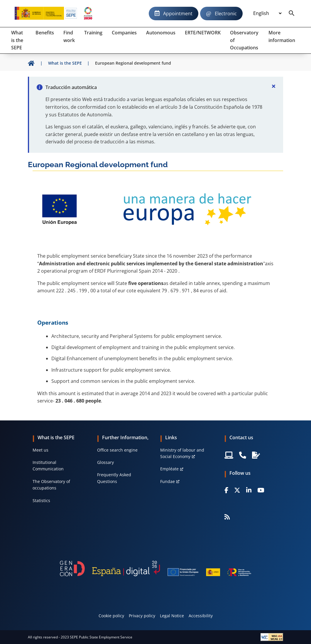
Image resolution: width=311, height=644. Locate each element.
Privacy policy (142, 616)
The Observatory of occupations (51, 485)
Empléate (169, 469)
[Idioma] (267, 14)
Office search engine (117, 450)
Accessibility (201, 616)
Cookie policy (111, 616)
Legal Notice (172, 616)
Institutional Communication (48, 466)
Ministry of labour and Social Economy (182, 453)
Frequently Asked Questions (114, 478)
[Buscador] (292, 14)
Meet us (40, 450)
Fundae (168, 481)
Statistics (41, 500)
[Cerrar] (274, 86)
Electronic (226, 14)
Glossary (105, 462)
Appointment (178, 14)
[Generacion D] (155, 568)
